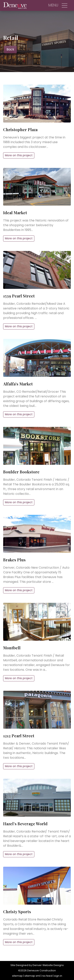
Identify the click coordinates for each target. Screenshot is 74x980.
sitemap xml (32, 976)
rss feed (47, 976)
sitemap (17, 976)
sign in (58, 976)
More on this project (19, 155)
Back (10, 49)
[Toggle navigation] (65, 5)
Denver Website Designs (48, 965)
